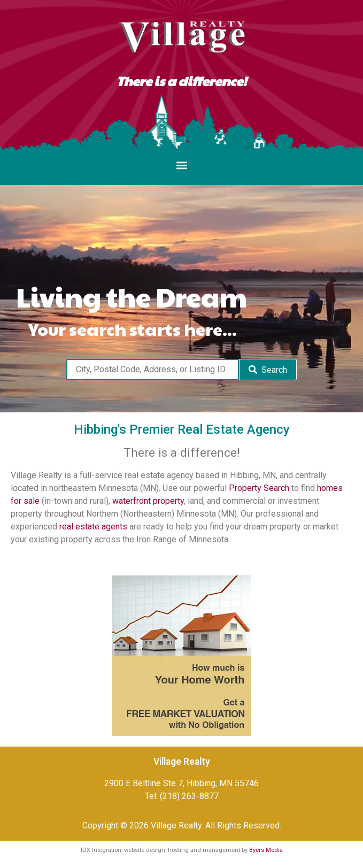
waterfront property (148, 501)
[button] (181, 166)
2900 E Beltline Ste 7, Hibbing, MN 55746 (181, 783)
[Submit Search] (268, 370)
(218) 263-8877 (189, 796)
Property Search (259, 488)
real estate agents (93, 527)
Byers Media (266, 850)
